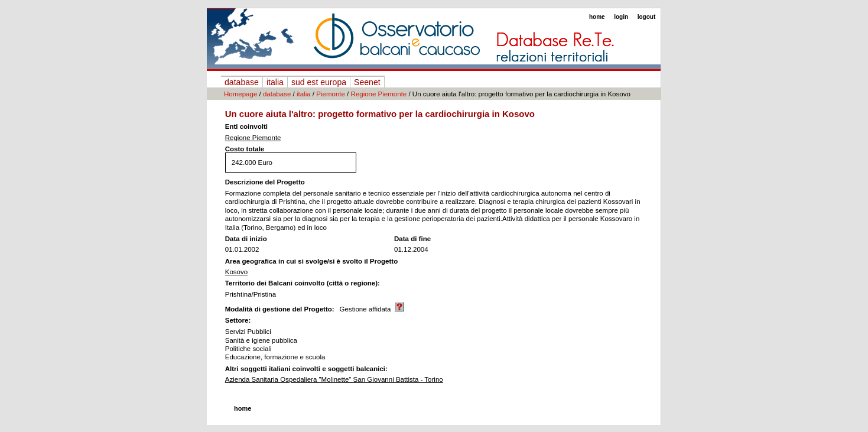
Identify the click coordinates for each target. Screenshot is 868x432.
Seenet (367, 82)
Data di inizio (246, 239)
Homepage (240, 94)
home (597, 17)
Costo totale (245, 149)
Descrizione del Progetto (265, 182)
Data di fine (412, 239)
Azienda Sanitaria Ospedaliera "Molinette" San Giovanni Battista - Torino (334, 379)
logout (647, 17)
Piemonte (331, 94)
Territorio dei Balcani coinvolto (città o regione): (303, 283)
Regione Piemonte (379, 94)
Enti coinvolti (246, 126)
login (621, 17)
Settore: (238, 320)
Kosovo (236, 272)
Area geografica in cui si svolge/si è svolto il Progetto (311, 261)
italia (275, 82)
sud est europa (319, 82)
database (242, 82)
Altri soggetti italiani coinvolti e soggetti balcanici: (306, 369)
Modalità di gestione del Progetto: (280, 309)
